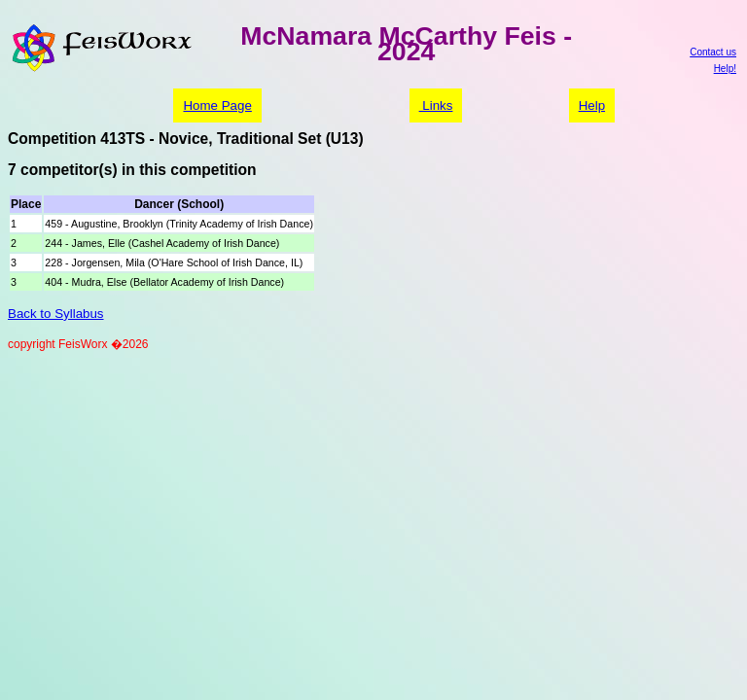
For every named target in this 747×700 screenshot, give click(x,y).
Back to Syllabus (56, 314)
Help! (725, 69)
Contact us (713, 52)
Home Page (217, 105)
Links (436, 105)
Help (592, 105)
